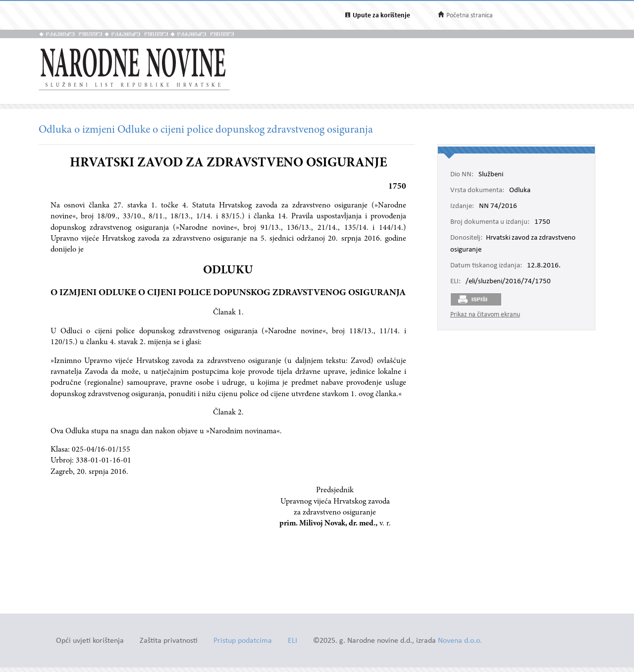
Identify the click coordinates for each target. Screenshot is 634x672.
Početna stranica (470, 16)
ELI (292, 641)
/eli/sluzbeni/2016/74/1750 (508, 282)
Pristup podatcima (243, 641)
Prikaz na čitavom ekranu (485, 315)
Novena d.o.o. (460, 641)
